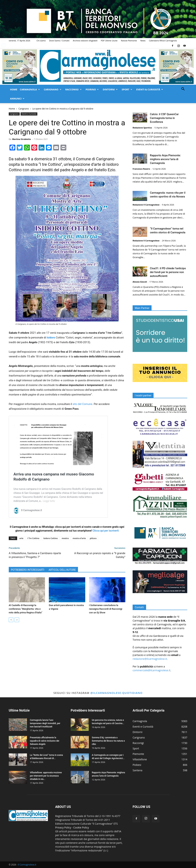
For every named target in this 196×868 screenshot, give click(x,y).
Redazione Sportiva (142, 128)
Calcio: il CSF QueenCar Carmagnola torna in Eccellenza (164, 118)
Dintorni (110, 89)
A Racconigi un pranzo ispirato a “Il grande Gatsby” (100, 555)
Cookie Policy (81, 827)
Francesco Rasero (141, 169)
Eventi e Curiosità (29, 114)
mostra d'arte (79, 538)
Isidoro (51, 338)
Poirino (92, 89)
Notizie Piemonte (129, 41)
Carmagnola (30, 89)
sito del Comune (83, 404)
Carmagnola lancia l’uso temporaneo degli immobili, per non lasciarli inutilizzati (45, 723)
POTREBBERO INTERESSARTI (28, 570)
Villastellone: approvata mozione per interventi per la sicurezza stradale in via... (46, 776)
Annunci (17, 99)
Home (14, 89)
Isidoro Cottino (51, 538)
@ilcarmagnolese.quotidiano (116, 693)
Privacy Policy (63, 827)
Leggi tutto (49, 501)
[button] (183, 89)
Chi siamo (41, 41)
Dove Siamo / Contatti (59, 41)
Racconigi (73, 89)
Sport (127, 89)
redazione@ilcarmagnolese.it (150, 659)
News (143, 41)
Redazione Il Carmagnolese (146, 205)
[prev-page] (11, 620)
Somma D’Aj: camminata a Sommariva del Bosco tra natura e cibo (108, 741)
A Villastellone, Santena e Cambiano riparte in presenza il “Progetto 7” (35, 555)
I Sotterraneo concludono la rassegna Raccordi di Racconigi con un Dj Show (106, 609)
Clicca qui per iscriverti (106, 531)
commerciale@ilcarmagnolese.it (151, 670)
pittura (93, 538)
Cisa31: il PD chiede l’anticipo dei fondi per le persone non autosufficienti (168, 272)
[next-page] (17, 620)
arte (21, 538)
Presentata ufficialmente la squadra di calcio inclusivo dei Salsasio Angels (45, 741)
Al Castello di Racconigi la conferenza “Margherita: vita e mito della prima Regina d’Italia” (26, 609)
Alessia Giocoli (140, 282)
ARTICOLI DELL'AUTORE (62, 570)
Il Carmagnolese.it (27, 865)
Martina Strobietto (22, 139)
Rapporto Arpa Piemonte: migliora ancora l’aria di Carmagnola (165, 159)
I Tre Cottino (33, 538)
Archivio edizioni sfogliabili (85, 41)
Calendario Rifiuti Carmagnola (163, 41)
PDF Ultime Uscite (109, 41)
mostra (65, 538)
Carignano (53, 89)
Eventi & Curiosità (150, 89)
